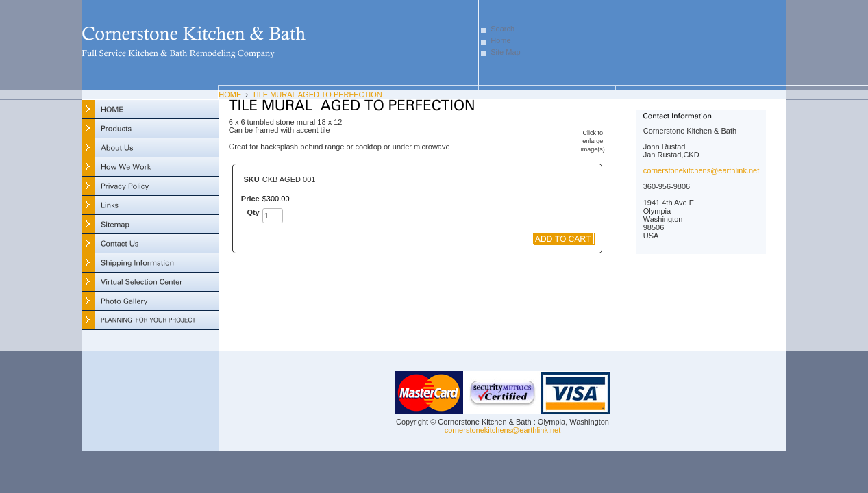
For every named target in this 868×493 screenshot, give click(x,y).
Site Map (505, 52)
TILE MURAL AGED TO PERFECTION (317, 94)
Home (500, 40)
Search (503, 29)
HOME (230, 94)
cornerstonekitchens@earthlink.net (702, 170)
